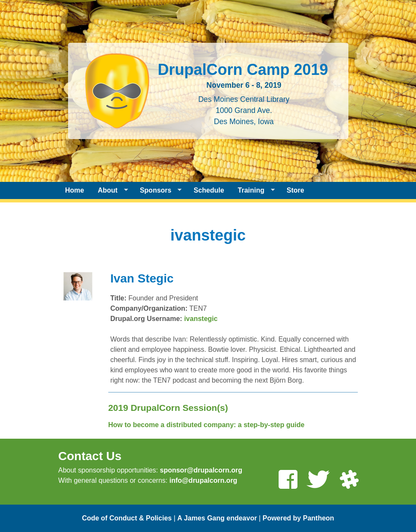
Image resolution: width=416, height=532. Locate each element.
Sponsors (157, 190)
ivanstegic (201, 319)
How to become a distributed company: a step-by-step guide (207, 425)
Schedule (209, 190)
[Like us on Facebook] (288, 480)
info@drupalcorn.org (204, 480)
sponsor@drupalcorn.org (201, 470)
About (109, 190)
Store (296, 190)
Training (253, 190)
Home (74, 190)
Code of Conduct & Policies (127, 518)
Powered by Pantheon (298, 518)
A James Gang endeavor (217, 518)
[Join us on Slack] (349, 480)
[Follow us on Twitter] (318, 480)
